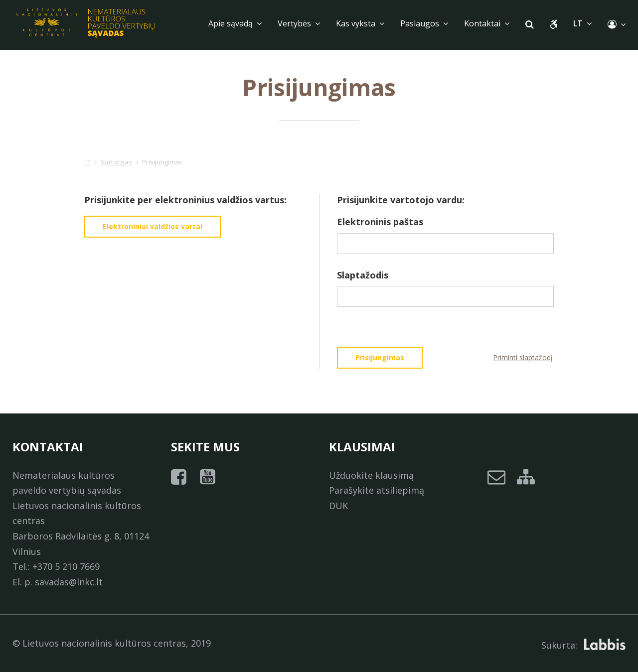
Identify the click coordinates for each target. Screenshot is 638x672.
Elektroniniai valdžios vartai (153, 226)
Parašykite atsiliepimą (377, 490)
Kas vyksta (360, 23)
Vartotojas (116, 162)
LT (87, 162)
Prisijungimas (380, 357)
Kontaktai (487, 23)
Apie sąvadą (235, 23)
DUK (338, 506)
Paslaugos (424, 23)
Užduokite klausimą (371, 475)
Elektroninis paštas (380, 222)
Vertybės (299, 23)
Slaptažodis (363, 275)
